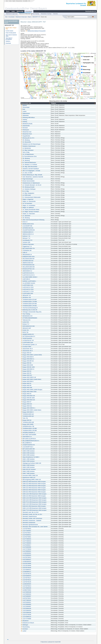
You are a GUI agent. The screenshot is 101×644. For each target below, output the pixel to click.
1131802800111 (26, 572)
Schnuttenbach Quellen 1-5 (29, 345)
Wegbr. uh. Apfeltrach (27, 208)
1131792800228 (26, 588)
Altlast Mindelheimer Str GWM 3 (30, 457)
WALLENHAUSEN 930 (28, 267)
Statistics (8, 41)
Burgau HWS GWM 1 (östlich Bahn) (31, 410)
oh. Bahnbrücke (26, 148)
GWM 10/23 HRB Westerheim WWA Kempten (34, 500)
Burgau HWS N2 (26, 371)
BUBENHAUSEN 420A (28, 257)
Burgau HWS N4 (26, 394)
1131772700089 (26, 619)
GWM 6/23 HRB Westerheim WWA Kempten (33, 490)
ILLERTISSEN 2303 (27, 293)
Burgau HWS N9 (26, 420)
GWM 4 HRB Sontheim (28, 465)
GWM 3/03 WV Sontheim (28, 469)
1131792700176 (26, 574)
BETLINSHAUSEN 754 (28, 248)
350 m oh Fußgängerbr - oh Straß (30, 171)
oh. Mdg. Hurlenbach (27, 150)
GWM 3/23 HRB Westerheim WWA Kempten (33, 488)
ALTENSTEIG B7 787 (27, 341)
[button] (58, 74)
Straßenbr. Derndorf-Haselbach (30, 169)
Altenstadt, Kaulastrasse (28, 523)
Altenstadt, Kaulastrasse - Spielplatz (31, 521)
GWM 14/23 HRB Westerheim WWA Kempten (34, 504)
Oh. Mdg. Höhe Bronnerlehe (29, 167)
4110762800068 (26, 547)
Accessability (25, 1)
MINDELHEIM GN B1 (27, 224)
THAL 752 (24, 418)
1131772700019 (26, 549)
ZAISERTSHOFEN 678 (28, 445)
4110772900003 (26, 543)
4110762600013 (26, 535)
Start (7, 1)
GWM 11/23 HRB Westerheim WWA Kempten (34, 508)
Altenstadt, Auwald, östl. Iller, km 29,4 (31, 514)
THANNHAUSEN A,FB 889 (29, 431)
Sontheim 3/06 (26, 242)
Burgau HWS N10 (26, 404)
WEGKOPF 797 (36, 17)
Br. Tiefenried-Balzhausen (28, 163)
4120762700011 (26, 598)
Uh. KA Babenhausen (27, 154)
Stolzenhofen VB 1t (27, 351)
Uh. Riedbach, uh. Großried (29, 165)
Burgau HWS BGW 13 (28, 369)
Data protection (19, 1)
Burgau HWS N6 (26, 363)
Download (8, 43)
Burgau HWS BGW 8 (27, 357)
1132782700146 (26, 582)
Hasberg (24, 120)
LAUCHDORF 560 (27, 226)
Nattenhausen (25, 113)
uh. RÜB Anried (26, 195)
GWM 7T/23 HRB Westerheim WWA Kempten (34, 510)
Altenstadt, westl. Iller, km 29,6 (30, 512)
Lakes (13, 11)
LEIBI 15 (24, 253)
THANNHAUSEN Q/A (27, 414)
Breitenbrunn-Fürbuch (27, 623)
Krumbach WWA (26, 347)
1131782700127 (26, 578)
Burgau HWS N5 (26, 373)
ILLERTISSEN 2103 (27, 285)
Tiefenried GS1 (26, 320)
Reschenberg (25, 627)
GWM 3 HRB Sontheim (28, 461)
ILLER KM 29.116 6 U (27, 273)
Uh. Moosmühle (26, 142)
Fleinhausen (25, 130)
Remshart (24, 128)
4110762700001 (26, 537)
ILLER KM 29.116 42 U (28, 275)
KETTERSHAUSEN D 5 (28, 336)
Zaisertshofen (25, 126)
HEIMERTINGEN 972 (27, 334)
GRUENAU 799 (26, 298)
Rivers (8, 11)
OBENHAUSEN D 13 (27, 234)
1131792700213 (26, 586)
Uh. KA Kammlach (26, 203)
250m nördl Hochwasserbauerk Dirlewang (33, 220)
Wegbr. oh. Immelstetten (28, 205)
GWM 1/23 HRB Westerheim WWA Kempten (33, 486)
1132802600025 (26, 584)
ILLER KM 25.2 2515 (27, 287)
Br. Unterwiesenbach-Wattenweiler (31, 197)
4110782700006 (26, 563)
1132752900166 (26, 613)
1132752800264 (26, 611)
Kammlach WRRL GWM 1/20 (29, 476)
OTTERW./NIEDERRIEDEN (29, 318)
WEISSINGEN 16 (26, 255)
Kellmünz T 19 (25, 236)
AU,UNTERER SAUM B (28, 283)
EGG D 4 (24, 222)
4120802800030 (26, 561)
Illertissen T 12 (26, 238)
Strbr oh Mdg (25, 152)
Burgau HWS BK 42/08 (28, 398)
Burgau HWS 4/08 (26, 388)
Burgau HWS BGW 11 (28, 359)
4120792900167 (26, 559)
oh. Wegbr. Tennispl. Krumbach (30, 212)
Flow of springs (36, 14)
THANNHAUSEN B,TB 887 (29, 300)
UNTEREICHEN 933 (27, 261)
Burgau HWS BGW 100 (28, 400)
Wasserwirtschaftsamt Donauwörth (37, 31)
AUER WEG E (25, 279)
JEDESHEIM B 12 (26, 271)
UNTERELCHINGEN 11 (28, 433)
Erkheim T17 (25, 324)
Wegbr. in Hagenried (27, 199)
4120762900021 (26, 602)
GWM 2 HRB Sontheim (28, 471)
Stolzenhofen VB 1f (27, 349)
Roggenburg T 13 (26, 246)
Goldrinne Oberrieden (27, 244)
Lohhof (24, 631)
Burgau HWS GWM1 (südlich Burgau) (32, 390)
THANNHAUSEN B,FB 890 (29, 304)
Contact (10, 1)
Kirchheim (24, 629)
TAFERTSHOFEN (26, 338)
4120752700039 (26, 615)
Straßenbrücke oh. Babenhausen (30, 183)
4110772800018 (26, 541)
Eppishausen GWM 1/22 (28, 478)
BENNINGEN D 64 (27, 316)
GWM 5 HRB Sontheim (28, 467)
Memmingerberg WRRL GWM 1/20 (31, 480)
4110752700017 (26, 533)
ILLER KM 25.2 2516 (27, 289)
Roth (23, 109)
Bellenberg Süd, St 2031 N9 (29, 310)
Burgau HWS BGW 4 (27, 412)
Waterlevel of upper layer (12, 14)
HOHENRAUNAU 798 (27, 426)
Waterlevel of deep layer (25, 14)
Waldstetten (25, 115)
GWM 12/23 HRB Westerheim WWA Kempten (34, 498)
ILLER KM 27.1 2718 (27, 291)
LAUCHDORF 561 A (27, 447)
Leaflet (91, 98)
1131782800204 (26, 594)
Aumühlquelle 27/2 (27, 240)
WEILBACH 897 (26, 328)
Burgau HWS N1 (26, 383)
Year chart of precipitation (9, 39)
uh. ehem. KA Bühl (27, 173)
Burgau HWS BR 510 (27, 361)
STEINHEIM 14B (26, 250)
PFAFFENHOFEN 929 (28, 265)
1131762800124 (26, 617)
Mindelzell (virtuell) (27, 124)
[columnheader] (36, 103)
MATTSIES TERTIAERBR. (29, 435)
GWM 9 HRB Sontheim (28, 455)
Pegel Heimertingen (27, 179)
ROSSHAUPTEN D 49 (28, 269)
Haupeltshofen (26, 136)
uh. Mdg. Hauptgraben (28, 193)
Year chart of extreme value (11, 35)
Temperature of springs (46, 14)
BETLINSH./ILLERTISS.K (28, 439)
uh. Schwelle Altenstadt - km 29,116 (31, 185)
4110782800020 (26, 555)
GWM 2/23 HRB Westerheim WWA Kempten (33, 496)
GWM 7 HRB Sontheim (28, 473)
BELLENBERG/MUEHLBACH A (30, 441)
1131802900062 (26, 553)
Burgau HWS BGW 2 (27, 381)
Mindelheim (25, 621)
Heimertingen (25, 107)
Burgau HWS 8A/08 (27, 365)
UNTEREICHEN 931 (27, 228)
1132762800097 (26, 596)
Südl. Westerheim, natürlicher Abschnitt (32, 177)
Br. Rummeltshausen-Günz (29, 156)
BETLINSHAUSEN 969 (28, 449)
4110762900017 (26, 545)
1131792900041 (26, 551)
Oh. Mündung (25, 140)
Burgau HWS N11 (26, 406)
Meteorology (20, 11)
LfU (29, 1)
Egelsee (24, 105)
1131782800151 (26, 570)
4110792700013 (26, 557)
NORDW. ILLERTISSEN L (29, 281)
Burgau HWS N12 (26, 375)
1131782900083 (26, 604)
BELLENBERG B (26, 443)
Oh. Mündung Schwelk (28, 187)
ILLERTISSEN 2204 (27, 343)
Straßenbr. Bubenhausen (28, 146)
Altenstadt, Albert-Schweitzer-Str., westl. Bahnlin (34, 527)
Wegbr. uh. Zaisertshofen (28, 201)
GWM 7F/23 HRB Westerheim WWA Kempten (34, 502)
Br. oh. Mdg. (25, 191)
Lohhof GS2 (25, 322)
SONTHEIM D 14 (26, 437)
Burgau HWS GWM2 (27, 424)
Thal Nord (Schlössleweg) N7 (29, 308)
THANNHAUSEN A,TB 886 (29, 428)
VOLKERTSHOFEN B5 (28, 230)
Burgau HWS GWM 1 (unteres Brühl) (31, 355)
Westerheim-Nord (26, 134)
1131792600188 (26, 592)
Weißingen (25, 625)
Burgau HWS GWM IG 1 (28, 408)
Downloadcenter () (91, 11)
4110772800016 (26, 539)
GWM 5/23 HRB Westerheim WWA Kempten (33, 482)
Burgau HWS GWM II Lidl (28, 377)
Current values (9, 31)
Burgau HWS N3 (26, 353)
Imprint (14, 1)
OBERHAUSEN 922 (27, 263)
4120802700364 (26, 590)
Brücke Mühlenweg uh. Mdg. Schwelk (31, 175)
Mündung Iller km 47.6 (28, 138)
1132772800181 (26, 600)
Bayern (30, 17)
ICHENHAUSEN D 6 (27, 232)
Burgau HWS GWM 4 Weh (29, 392)
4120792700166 (26, 568)
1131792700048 (26, 566)
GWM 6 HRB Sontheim (28, 451)
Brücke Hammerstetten (28, 181)
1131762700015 (26, 529)
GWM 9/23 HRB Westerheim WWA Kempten (33, 492)
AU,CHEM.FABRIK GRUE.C (29, 277)
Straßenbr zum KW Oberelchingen (31, 144)
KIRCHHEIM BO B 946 (28, 326)
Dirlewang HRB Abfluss (28, 118)
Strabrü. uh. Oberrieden (28, 214)
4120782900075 (26, 576)
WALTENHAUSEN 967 (28, 259)
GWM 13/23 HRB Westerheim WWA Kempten (34, 494)
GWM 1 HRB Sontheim (28, 459)
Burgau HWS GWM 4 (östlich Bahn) (31, 379)
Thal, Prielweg (25, 314)
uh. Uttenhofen (26, 216)
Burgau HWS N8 (26, 386)
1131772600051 (26, 531)
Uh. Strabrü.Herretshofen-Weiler (30, 210)
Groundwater (29, 11)
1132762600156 (26, 608)
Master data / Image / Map (11, 28)
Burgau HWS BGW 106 (28, 396)
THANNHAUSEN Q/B (27, 422)
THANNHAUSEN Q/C (27, 416)
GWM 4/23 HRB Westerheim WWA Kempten (33, 484)
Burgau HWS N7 (26, 402)
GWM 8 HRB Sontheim (28, 453)
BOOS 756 (25, 332)
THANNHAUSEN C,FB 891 (29, 306)
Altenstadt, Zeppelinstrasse (29, 516)
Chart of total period (11, 33)
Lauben (24, 111)
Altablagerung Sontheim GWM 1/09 (31, 463)
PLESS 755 (25, 330)
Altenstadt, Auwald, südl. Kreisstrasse (31, 518)
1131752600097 (26, 606)
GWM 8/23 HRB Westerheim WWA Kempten (33, 506)
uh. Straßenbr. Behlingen (28, 189)
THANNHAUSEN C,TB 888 (29, 302)
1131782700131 (26, 580)
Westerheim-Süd (26, 132)
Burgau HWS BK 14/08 (28, 367)
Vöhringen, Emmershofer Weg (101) (31, 312)
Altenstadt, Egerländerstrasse (29, 525)
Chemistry (55, 14)
